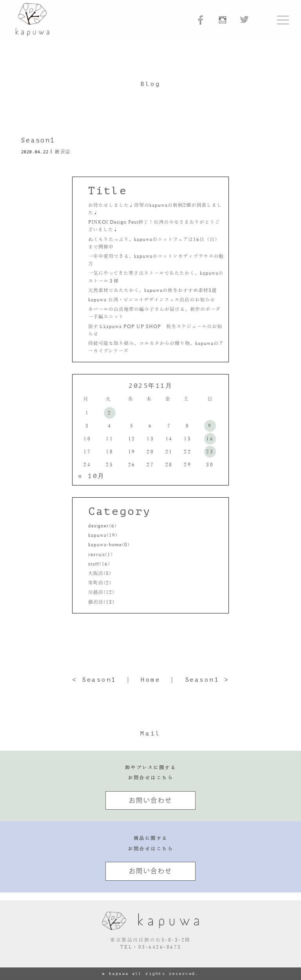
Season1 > (207, 680)
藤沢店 (63, 152)
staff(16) (99, 564)
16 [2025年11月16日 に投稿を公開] (210, 439)
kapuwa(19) (103, 535)
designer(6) (102, 526)
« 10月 (92, 476)
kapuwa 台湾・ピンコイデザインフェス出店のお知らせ (152, 300)
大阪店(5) (100, 573)
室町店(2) (100, 583)
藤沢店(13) (101, 602)
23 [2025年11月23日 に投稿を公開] (210, 452)
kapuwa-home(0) (109, 545)
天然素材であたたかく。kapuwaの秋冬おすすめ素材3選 (152, 290)
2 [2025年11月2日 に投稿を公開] (110, 413)
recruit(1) (101, 555)
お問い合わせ (151, 800)
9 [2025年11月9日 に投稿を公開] (210, 426)
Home (150, 680)
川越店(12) (101, 592)
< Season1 (94, 680)
